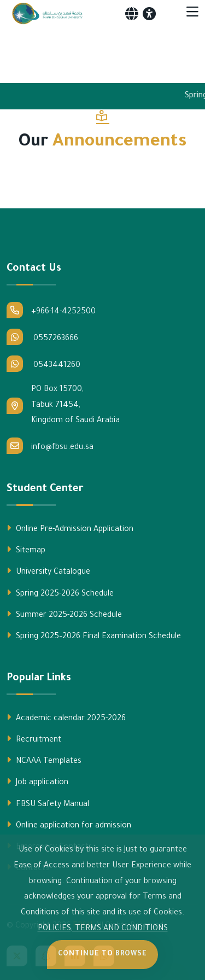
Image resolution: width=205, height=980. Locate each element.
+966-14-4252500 (51, 310)
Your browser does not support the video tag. (102, 51)
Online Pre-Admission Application (70, 529)
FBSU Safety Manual (48, 804)
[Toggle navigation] (192, 14)
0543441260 (43, 364)
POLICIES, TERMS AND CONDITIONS (103, 929)
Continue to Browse (102, 954)
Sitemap (26, 550)
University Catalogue (48, 571)
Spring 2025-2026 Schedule (60, 593)
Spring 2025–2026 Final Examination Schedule (94, 636)
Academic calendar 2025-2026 (66, 718)
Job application (37, 782)
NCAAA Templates (44, 761)
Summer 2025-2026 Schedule (64, 615)
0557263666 (42, 337)
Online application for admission (69, 825)
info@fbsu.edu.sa (50, 446)
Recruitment (34, 739)
